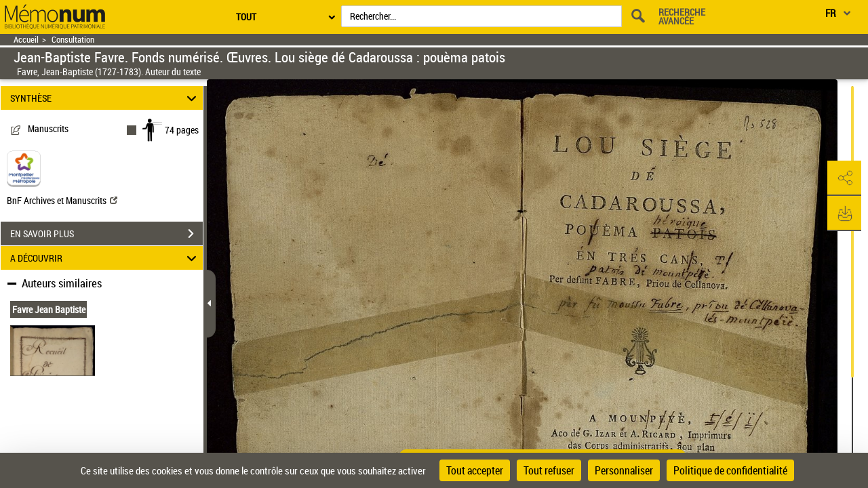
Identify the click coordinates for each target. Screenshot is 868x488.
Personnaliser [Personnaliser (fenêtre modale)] (624, 470)
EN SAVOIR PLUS (106, 234)
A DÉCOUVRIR (105, 258)
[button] (844, 178)
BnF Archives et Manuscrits (62, 200)
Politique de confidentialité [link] (730, 470)
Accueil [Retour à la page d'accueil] (26, 40)
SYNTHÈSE (105, 98)
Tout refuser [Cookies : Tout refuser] (549, 470)
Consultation (73, 40)
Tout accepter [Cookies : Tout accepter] (475, 470)
